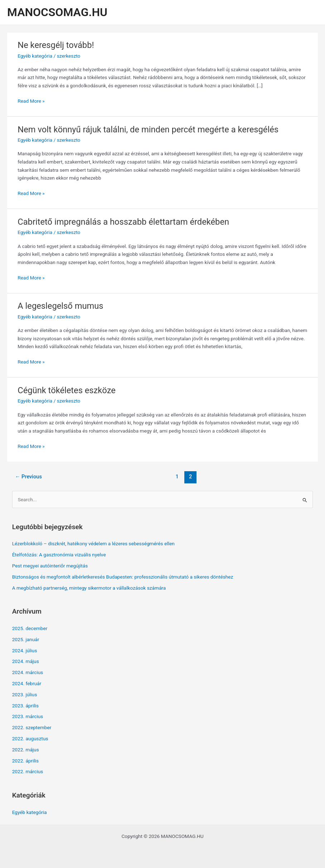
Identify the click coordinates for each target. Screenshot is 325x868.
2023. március (28, 716)
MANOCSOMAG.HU (57, 12)
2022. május (26, 750)
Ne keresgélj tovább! (56, 45)
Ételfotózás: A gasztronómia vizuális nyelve (59, 555)
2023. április (26, 706)
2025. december (30, 628)
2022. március (28, 771)
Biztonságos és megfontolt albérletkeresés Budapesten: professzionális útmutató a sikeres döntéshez (123, 577)
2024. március (28, 672)
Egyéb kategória (35, 56)
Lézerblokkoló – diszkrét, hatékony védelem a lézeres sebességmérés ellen (93, 543)
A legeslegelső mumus (60, 306)
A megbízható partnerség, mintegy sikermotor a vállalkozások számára (89, 588)
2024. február (27, 683)
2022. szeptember (32, 727)
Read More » (31, 101)
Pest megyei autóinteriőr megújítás (50, 566)
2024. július (25, 650)
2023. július (25, 694)
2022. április (26, 761)
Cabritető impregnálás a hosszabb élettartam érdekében (123, 222)
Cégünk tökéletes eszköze (67, 390)
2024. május (26, 661)
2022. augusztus (30, 738)
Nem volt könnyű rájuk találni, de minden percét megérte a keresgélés (148, 130)
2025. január (26, 639)
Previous (28, 477)
